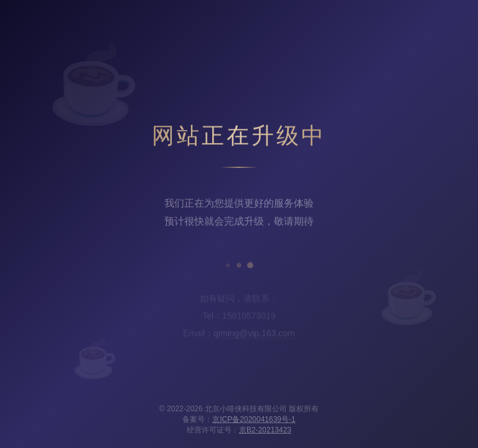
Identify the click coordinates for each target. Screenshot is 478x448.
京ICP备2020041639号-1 (254, 419)
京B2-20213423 (265, 430)
